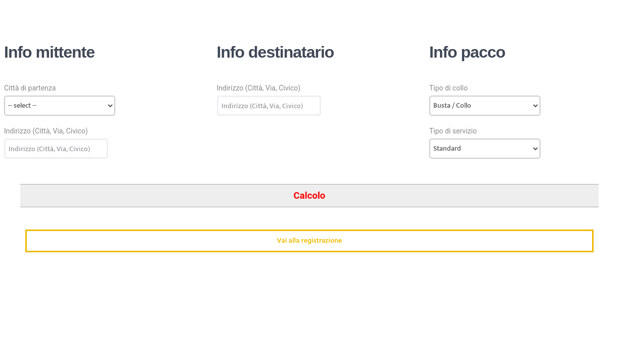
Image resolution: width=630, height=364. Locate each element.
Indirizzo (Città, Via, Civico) (46, 131)
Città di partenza (30, 88)
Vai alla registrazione (309, 241)
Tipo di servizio (453, 131)
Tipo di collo (448, 88)
